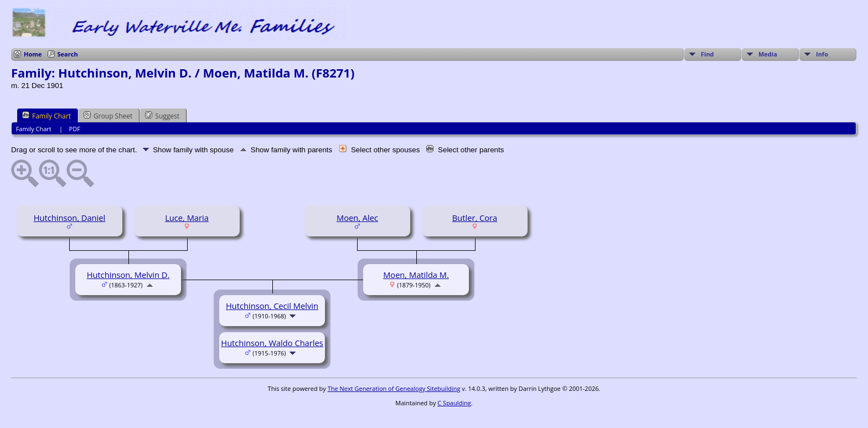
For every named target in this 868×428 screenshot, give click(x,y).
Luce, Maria (187, 218)
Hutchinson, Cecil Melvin (272, 306)
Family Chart (46, 116)
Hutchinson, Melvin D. (128, 275)
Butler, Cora (475, 218)
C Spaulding (454, 403)
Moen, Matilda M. (416, 275)
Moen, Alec (357, 218)
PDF (75, 129)
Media (768, 54)
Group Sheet (108, 116)
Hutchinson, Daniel (70, 218)
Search (68, 54)
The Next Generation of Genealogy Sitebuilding (394, 388)
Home (33, 54)
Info (822, 54)
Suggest (162, 116)
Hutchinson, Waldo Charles (272, 343)
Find (707, 54)
